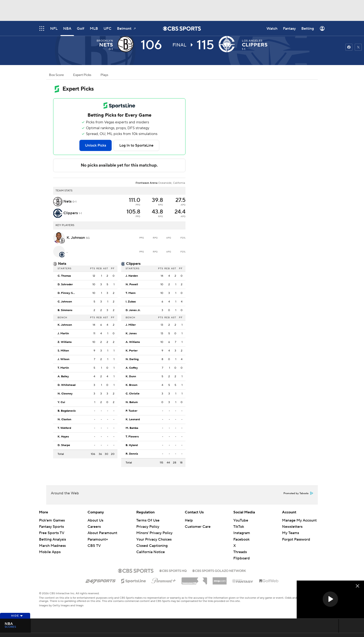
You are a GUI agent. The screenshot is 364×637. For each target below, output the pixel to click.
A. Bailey (63, 377)
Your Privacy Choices (154, 539)
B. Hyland (132, 445)
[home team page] (228, 44)
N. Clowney (65, 394)
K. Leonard (133, 420)
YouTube (241, 520)
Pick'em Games (52, 520)
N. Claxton (64, 420)
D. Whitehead (67, 385)
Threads (240, 552)
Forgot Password (296, 539)
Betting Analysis (52, 539)
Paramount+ (98, 539)
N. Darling (132, 359)
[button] (330, 599)
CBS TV (94, 546)
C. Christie (133, 394)
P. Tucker (132, 411)
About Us (95, 520)
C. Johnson (65, 302)
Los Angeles (252, 41)
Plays (104, 75)
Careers (94, 527)
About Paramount (102, 533)
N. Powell (132, 285)
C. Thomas (64, 276)
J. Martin (63, 334)
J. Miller (131, 325)
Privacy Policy (148, 527)
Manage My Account (299, 520)
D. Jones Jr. (133, 310)
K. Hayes (63, 437)
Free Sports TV (52, 533)
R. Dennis (132, 454)
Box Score (56, 75)
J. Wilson (63, 359)
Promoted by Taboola (298, 493)
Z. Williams (65, 342)
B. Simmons (65, 310)
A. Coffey (132, 368)
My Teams (291, 533)
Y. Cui (61, 402)
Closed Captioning (152, 546)
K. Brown (132, 385)
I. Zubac (131, 302)
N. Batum (132, 402)
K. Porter (132, 351)
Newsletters (292, 527)
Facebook (241, 539)
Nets (106, 45)
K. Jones (131, 334)
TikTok (239, 527)
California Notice (151, 552)
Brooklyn (105, 41)
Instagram (242, 533)
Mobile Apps (50, 552)
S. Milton (63, 351)
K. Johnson (65, 325)
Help (189, 520)
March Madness (52, 546)
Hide (17, 616)
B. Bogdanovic (67, 411)
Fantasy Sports (51, 527)
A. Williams (133, 342)
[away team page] (127, 44)
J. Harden (132, 276)
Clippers (255, 45)
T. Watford (64, 428)
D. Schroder (65, 285)
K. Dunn (131, 377)
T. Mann (131, 293)
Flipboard (242, 558)
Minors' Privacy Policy (154, 533)
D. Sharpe (64, 445)
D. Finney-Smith (68, 293)
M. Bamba (132, 428)
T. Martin (63, 368)
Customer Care (198, 527)
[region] (330, 599)
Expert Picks (82, 75)
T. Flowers (132, 437)
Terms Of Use (148, 520)
